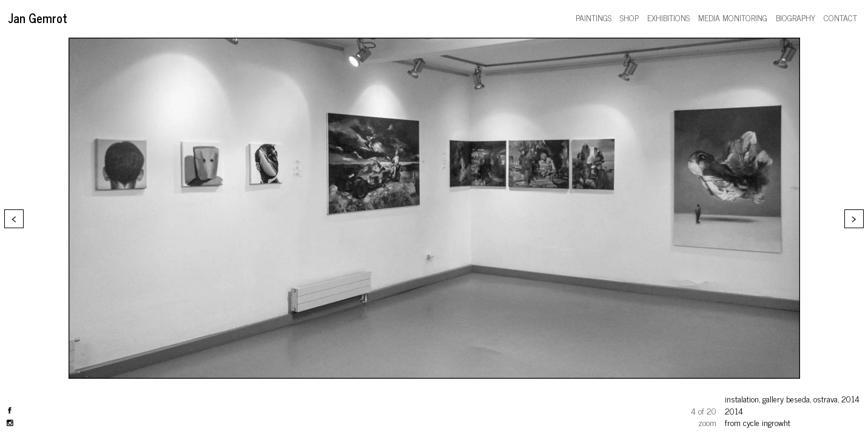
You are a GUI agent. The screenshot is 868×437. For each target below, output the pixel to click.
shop (629, 17)
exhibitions (668, 17)
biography (796, 17)
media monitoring (733, 17)
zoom (707, 422)
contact (840, 17)
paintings (594, 17)
